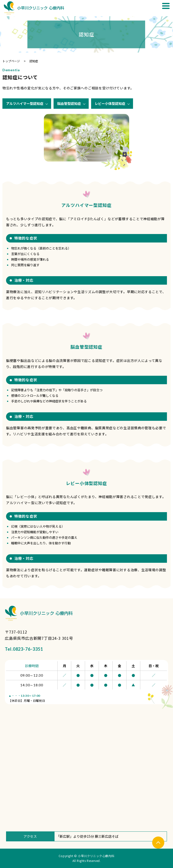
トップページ (11, 61)
